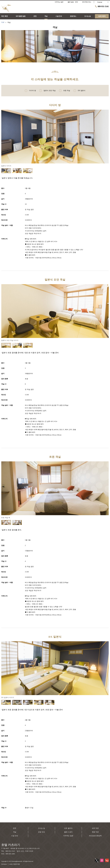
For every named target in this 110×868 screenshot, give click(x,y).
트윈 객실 (65, 91)
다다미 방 (30, 91)
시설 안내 (15, 836)
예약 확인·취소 (87, 2)
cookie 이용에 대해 (15, 864)
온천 (15, 828)
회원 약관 (95, 832)
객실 (15, 832)
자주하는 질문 (68, 836)
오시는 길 (42, 828)
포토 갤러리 (68, 828)
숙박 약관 (95, 828)
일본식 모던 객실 (47, 91)
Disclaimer (4, 864)
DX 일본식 (79, 91)
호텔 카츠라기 (11, 845)
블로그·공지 (68, 832)
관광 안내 (42, 832)
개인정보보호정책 (95, 836)
